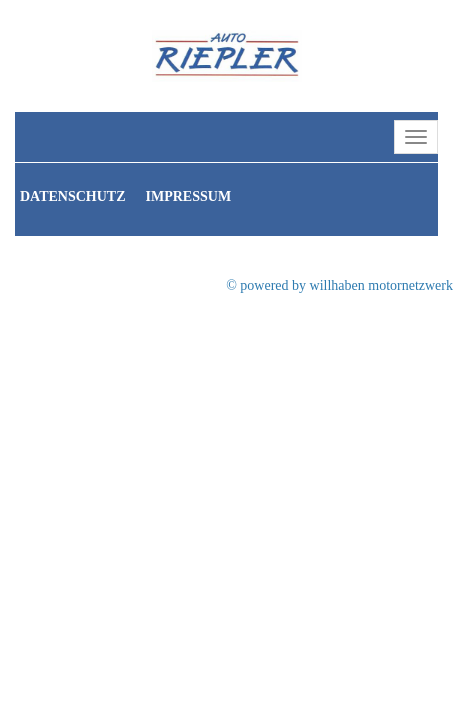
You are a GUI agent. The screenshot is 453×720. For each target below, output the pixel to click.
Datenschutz (73, 196)
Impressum (189, 196)
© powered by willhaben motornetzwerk (339, 285)
